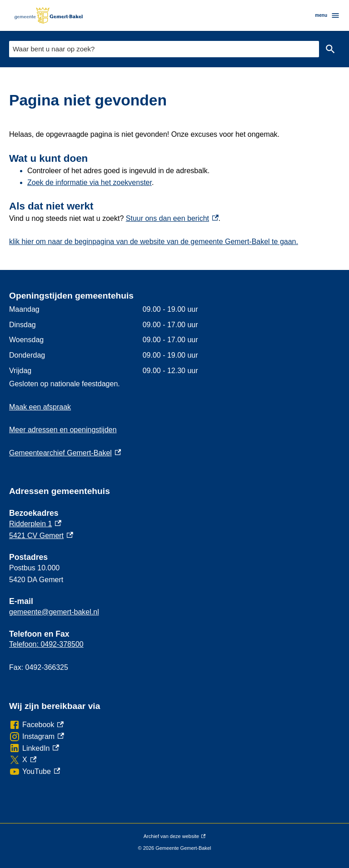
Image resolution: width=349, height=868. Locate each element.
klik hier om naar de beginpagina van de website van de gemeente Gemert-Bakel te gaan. (154, 242)
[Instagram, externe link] (37, 737)
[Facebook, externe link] (36, 725)
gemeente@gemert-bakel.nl (54, 612)
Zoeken (330, 49)
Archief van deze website (174, 837)
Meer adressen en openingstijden (63, 430)
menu (327, 15)
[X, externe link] (23, 760)
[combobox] (164, 49)
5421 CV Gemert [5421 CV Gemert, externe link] (41, 536)
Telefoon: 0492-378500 (46, 644)
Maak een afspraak (40, 407)
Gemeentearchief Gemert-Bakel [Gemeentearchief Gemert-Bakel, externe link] (65, 453)
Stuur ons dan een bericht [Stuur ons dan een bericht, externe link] (172, 218)
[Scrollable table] (174, 340)
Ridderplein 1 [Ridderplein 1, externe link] (35, 524)
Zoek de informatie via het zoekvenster (90, 182)
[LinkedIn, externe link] (34, 748)
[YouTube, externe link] (35, 772)
